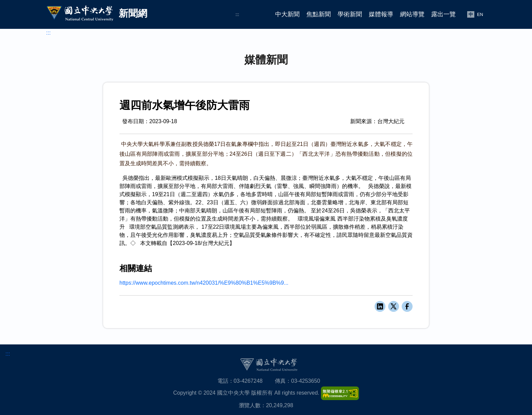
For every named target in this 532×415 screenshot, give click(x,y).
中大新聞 (287, 14)
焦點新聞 (319, 14)
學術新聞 (350, 14)
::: (237, 14)
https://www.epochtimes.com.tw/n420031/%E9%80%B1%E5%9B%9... (204, 283)
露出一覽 (443, 14)
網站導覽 (412, 14)
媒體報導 (381, 14)
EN (480, 14)
